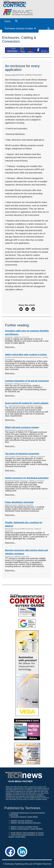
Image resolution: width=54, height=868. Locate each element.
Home (8, 21)
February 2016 (10, 75)
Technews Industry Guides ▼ (20, 28)
